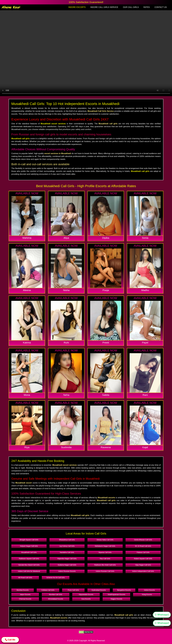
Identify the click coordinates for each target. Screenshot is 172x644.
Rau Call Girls (105, 559)
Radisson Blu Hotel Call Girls (105, 565)
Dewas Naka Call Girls (105, 540)
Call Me (10, 640)
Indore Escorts (149, 590)
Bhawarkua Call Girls (67, 540)
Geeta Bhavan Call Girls (143, 540)
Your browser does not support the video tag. (86, 53)
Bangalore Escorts (124, 590)
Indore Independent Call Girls (143, 571)
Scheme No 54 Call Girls (56, 578)
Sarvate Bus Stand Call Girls (29, 565)
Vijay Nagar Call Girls (143, 565)
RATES (147, 7)
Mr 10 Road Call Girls (143, 546)
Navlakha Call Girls (67, 552)
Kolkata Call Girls (48, 590)
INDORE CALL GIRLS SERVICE (104, 7)
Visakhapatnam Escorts (116, 594)
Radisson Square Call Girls (29, 559)
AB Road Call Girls (25, 578)
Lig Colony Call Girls (67, 546)
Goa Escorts (86, 599)
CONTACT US (161, 7)
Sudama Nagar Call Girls (67, 565)
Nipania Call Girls (105, 552)
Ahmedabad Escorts (56, 599)
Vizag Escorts (147, 594)
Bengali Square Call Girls (29, 540)
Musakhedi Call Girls (29, 552)
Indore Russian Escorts (67, 571)
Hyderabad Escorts (99, 590)
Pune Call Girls (73, 590)
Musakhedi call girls (20, 139)
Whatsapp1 (162, 615)
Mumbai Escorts (23, 590)
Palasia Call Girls (143, 552)
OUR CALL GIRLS (131, 7)
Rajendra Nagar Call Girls (67, 559)
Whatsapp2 (162, 623)
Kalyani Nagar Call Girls (29, 546)
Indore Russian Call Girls (105, 571)
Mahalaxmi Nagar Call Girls (105, 546)
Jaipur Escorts (25, 594)
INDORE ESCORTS (77, 7)
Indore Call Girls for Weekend (29, 571)
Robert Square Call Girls (143, 559)
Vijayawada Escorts (86, 594)
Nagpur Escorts (116, 599)
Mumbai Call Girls (56, 594)
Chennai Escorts (25, 599)
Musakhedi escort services (53, 124)
